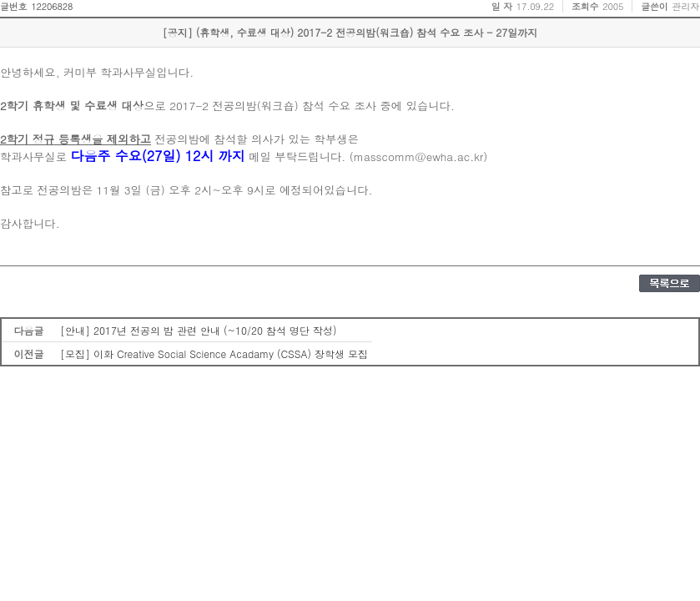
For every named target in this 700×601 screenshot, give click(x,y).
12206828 (52, 6)
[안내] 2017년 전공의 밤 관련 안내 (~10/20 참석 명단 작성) (199, 330)
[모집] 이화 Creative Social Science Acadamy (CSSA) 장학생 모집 (214, 354)
